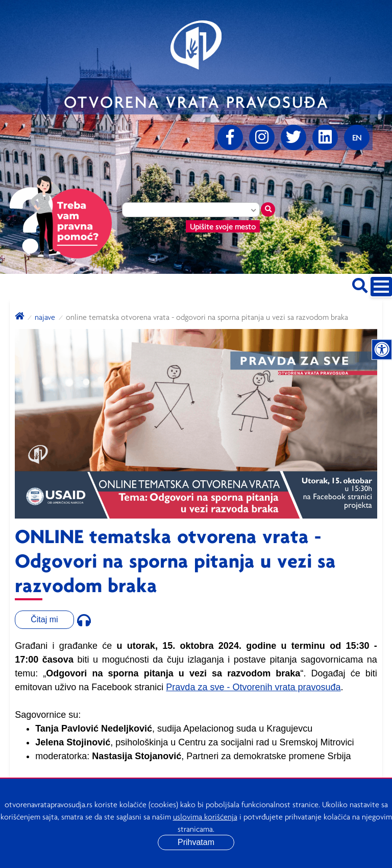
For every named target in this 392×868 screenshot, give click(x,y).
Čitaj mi (44, 619)
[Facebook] (230, 137)
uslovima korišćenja (205, 816)
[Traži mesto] (268, 209)
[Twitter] (293, 137)
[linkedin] (325, 137)
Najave (45, 317)
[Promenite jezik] (357, 137)
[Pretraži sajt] (360, 284)
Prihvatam (196, 842)
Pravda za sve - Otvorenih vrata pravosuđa (253, 687)
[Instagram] (262, 137)
